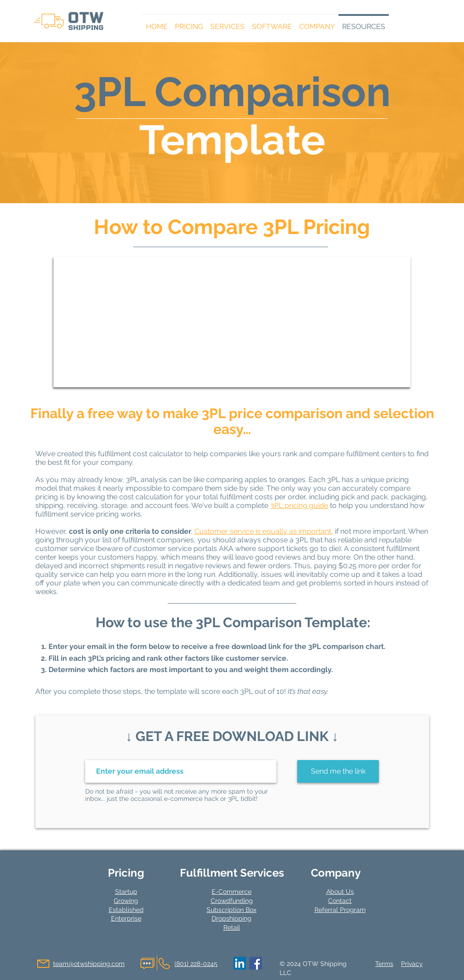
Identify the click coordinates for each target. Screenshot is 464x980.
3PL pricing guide (299, 505)
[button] (189, 23)
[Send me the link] (338, 771)
